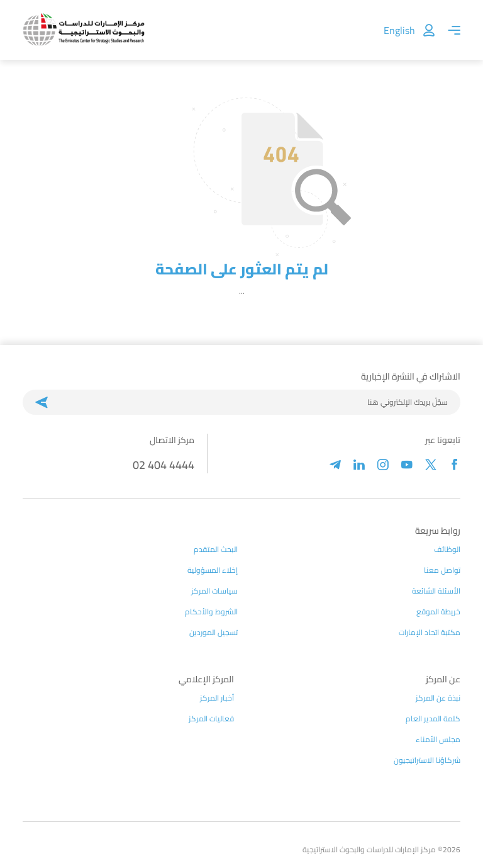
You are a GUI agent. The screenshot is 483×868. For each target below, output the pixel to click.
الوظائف (447, 550)
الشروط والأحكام (211, 612)
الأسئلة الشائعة (436, 591)
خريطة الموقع (438, 612)
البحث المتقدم (216, 550)
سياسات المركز (214, 591)
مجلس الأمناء (438, 740)
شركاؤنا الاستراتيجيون (427, 760)
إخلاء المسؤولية (213, 570)
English (399, 30)
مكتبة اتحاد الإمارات (430, 633)
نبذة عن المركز (438, 698)
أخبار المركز (217, 698)
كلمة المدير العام (433, 719)
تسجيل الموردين (214, 633)
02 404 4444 (164, 465)
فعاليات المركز (211, 719)
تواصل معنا (442, 570)
